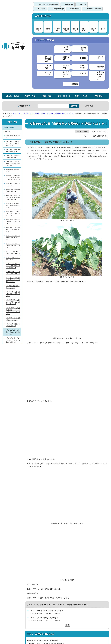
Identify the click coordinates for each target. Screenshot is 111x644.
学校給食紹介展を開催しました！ (13, 91)
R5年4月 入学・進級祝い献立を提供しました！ (13, 173)
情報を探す (24, 27)
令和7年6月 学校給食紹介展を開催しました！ (13, 71)
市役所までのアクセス (24, 625)
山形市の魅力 (69, 7)
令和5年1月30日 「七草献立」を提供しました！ (13, 193)
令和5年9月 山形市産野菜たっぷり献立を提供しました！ (13, 150)
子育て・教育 (30, 17)
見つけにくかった (53, 545)
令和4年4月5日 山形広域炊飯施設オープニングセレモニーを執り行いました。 (13, 231)
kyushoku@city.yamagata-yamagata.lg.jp (45, 577)
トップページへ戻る (104, 586)
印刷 (85, 61)
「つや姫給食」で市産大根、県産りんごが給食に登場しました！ (13, 200)
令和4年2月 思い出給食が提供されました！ (13, 239)
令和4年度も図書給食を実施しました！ (13, 207)
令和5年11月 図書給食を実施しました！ (13, 111)
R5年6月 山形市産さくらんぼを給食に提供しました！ (13, 166)
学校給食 (50, 34)
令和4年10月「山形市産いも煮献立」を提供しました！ (13, 214)
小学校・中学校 (40, 34)
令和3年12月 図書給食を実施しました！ (13, 245)
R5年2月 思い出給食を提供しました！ (13, 179)
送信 (67, 550)
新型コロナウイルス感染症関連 (49, 7)
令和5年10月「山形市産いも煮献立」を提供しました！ (13, 142)
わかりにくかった (53, 538)
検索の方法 (89, 26)
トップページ (17, 34)
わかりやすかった (37, 538)
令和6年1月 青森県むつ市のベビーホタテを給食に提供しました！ (13, 118)
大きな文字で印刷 (100, 61)
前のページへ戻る (87, 586)
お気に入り (83, 7)
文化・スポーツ (64, 17)
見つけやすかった (37, 545)
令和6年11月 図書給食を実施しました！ (13, 77)
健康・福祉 (47, 17)
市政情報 (98, 17)
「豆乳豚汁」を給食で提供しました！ (13, 105)
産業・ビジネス (81, 17)
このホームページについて (11, 592)
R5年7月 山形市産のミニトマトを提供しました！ (13, 158)
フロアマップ (7, 625)
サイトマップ (82, 592)
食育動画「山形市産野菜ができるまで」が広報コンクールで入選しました (13, 98)
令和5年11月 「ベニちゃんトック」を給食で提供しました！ (13, 134)
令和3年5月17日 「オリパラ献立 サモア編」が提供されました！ (13, 261)
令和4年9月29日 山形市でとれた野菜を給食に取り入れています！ (13, 222)
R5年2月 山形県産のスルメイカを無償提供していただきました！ (13, 186)
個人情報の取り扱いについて (37, 592)
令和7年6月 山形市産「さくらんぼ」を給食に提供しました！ (13, 64)
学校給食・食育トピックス (64, 34)
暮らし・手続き (13, 17)
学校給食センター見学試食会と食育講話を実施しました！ (13, 126)
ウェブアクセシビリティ (63, 592)
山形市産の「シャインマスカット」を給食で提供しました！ (13, 84)
